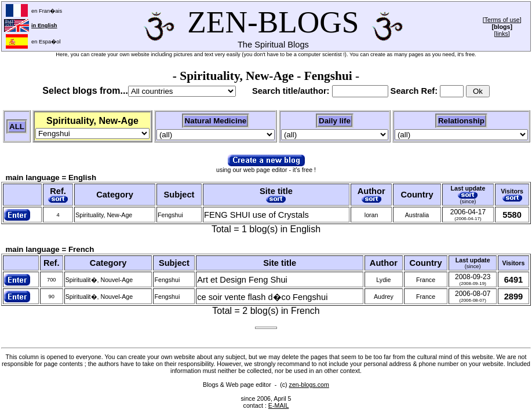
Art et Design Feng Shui (242, 280)
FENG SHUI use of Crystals (256, 215)
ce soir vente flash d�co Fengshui (262, 297)
